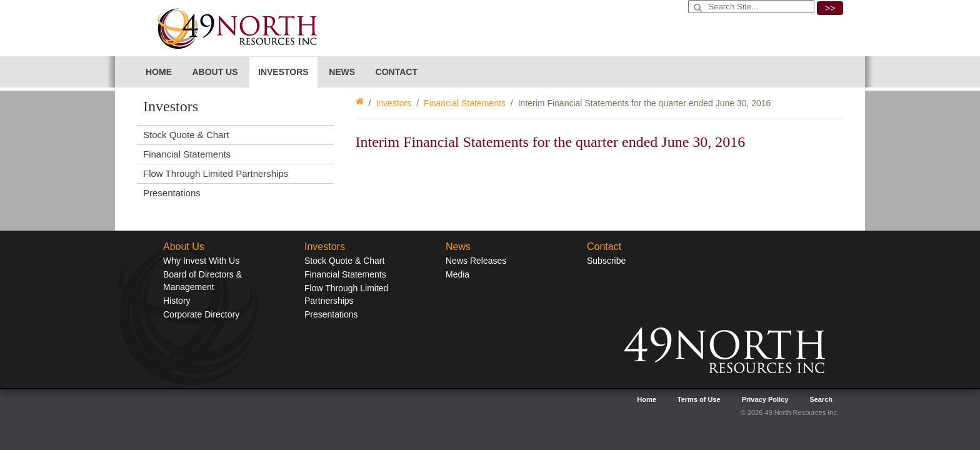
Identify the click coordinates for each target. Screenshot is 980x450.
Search (821, 399)
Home (159, 72)
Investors (393, 103)
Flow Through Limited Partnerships (216, 173)
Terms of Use (699, 399)
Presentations (172, 193)
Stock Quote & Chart (186, 135)
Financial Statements (465, 103)
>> (830, 8)
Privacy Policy (765, 399)
